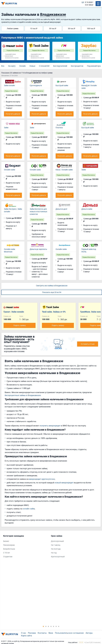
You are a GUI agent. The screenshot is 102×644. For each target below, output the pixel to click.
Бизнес (6, 541)
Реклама (32, 633)
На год (54, 553)
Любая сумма (13, 28)
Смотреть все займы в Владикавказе (52, 286)
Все (3, 66)
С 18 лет (7, 553)
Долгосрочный (57, 541)
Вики (51, 633)
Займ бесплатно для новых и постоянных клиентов (38, 211)
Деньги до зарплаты (38, 249)
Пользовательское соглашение (69, 633)
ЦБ (83, 2)
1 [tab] (43, 626)
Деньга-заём (87, 209)
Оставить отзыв (88, 344)
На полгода (56, 549)
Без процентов (77, 66)
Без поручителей (60, 66)
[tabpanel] (26, 547)
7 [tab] (59, 626)
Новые (32, 66)
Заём (32, 128)
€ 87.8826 (89, 5)
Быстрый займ (62, 85)
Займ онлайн (9, 85)
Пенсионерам (9, 545)
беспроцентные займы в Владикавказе (23, 395)
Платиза (59, 128)
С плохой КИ (44, 66)
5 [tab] (54, 626)
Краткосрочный (58, 557)
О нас (24, 633)
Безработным (9, 549)
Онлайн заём (35, 170)
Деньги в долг (61, 209)
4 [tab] (51, 626)
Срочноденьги (36, 85)
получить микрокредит (50, 426)
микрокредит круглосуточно (42, 479)
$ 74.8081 (89, 2)
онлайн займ (29, 509)
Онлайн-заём (9, 170)
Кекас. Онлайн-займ (64, 170)
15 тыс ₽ (34, 28)
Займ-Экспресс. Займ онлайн (13, 210)
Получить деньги (13, 114)
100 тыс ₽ (91, 28)
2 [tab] (46, 626)
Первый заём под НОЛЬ (89, 250)
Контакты (42, 633)
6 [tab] (56, 626)
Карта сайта (26, 636)
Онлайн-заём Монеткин (9, 250)
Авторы (89, 633)
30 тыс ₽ (53, 28)
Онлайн (22, 66)
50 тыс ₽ (72, 28)
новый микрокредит (64, 483)
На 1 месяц (56, 545)
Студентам (8, 557)
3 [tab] (48, 626)
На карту (12, 66)
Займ (6, 128)
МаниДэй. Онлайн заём (89, 87)
